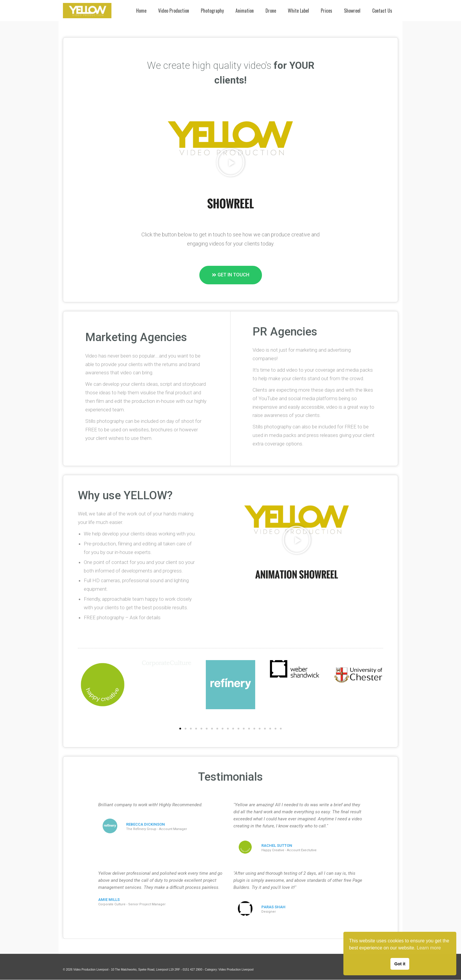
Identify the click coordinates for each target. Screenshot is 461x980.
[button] (230, 162)
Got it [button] (400, 964)
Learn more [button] (429, 948)
